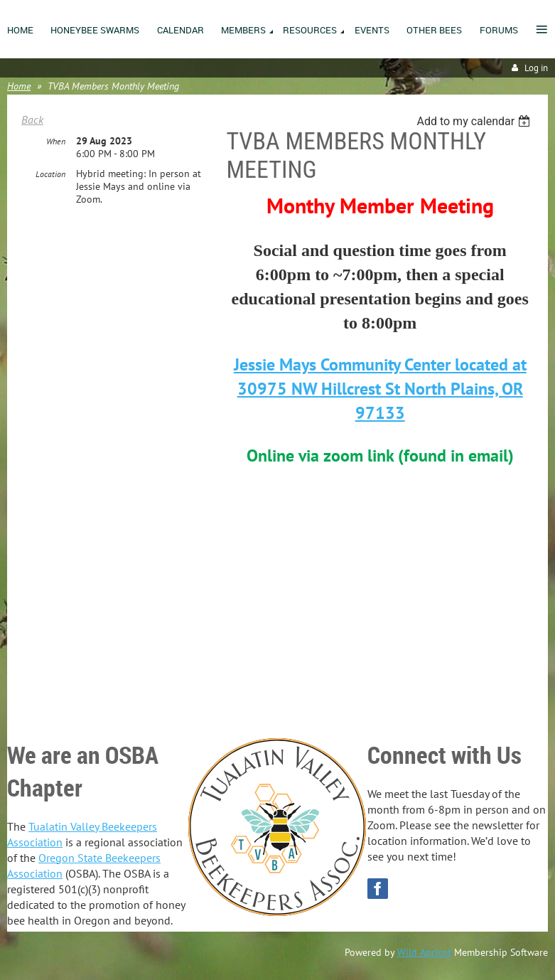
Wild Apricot (424, 952)
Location (50, 174)
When (56, 141)
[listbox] (475, 121)
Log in (536, 68)
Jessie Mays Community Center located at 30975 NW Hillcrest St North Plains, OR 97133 (380, 389)
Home (19, 86)
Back (32, 119)
